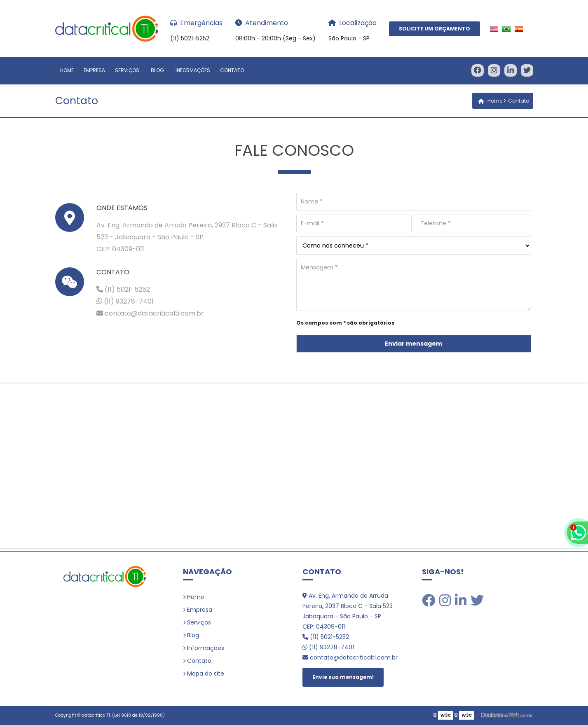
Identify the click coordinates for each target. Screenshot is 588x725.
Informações (193, 70)
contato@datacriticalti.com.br (150, 313)
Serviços (127, 70)
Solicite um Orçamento (435, 29)
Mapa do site (206, 674)
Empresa (94, 70)
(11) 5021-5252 (123, 289)
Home (67, 70)
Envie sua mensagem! (343, 677)
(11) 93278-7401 (125, 301)
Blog (157, 70)
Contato (232, 70)
